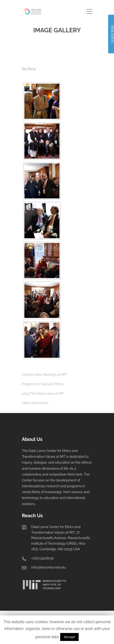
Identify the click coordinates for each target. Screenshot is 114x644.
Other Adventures (35, 403)
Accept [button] (69, 637)
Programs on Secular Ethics (43, 384)
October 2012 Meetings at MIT (44, 375)
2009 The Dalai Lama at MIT (43, 394)
